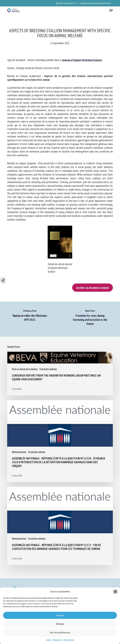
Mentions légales (69, 640)
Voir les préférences (60, 633)
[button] (115, 592)
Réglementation (19, 452)
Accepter (60, 615)
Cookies (48, 640)
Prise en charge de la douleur (25, 369)
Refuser (60, 624)
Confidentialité (57, 640)
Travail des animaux (48, 369)
